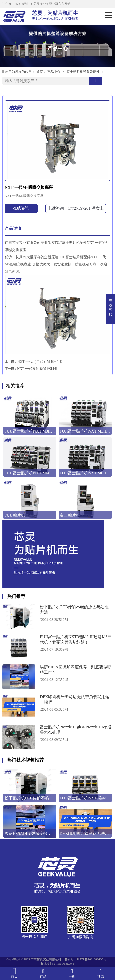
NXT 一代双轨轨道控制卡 (37, 369)
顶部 (101, 973)
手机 (72, 973)
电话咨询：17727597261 (76, 208)
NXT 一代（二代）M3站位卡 (40, 362)
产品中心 (54, 72)
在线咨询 (21, 208)
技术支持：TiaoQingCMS (57, 964)
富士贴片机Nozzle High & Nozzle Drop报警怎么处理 (75, 730)
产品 (43, 973)
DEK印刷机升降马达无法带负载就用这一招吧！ (75, 699)
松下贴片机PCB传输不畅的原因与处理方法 (74, 610)
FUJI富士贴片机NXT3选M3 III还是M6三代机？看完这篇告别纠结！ (76, 639)
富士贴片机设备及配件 (83, 72)
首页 (40, 72)
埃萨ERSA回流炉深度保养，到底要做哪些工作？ (76, 670)
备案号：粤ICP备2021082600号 (85, 959)
